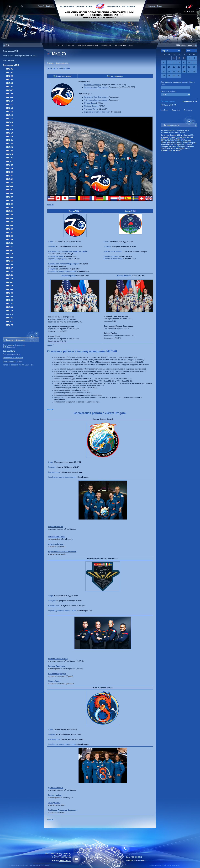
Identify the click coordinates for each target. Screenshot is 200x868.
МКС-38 (10, 200)
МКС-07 (10, 90)
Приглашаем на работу (13, 361)
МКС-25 (10, 154)
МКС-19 (10, 133)
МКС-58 (10, 272)
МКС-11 (10, 104)
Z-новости (188, 110)
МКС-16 (10, 122)
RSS (178, 45)
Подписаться (188, 101)
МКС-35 (10, 190)
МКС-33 (10, 183)
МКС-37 (10, 197)
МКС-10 (10, 101)
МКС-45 (10, 225)
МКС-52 (10, 250)
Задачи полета (63, 63)
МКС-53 (10, 254)
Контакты (152, 6)
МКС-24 (10, 151)
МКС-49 (10, 240)
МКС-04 (10, 80)
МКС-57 (10, 268)
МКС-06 (10, 87)
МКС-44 (10, 222)
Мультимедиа (120, 45)
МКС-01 (10, 69)
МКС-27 (10, 161)
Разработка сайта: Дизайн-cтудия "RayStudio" (164, 865)
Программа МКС (11, 51)
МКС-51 (10, 247)
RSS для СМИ (167, 105)
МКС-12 (10, 108)
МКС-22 (10, 144)
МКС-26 (10, 158)
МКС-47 (10, 232)
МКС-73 (10, 325)
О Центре (60, 45)
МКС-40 (10, 208)
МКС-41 (10, 211)
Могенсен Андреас (92, 85)
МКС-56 (10, 264)
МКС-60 (10, 279)
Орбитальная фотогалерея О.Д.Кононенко (14, 346)
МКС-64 (10, 293)
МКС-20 (10, 136)
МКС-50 (10, 243)
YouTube (165, 110)
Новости (70, 45)
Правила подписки (168, 101)
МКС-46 (10, 229)
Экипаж (50, 63)
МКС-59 (10, 275)
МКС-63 (10, 289)
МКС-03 (10, 76)
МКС (131, 45)
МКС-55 (10, 261)
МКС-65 (10, 296)
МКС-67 (10, 304)
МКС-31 (10, 176)
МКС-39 (10, 204)
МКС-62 (10, 286)
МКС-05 (10, 83)
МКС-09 (10, 97)
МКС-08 (10, 94)
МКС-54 (10, 257)
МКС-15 (10, 119)
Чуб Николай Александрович (96, 100)
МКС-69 (10, 311)
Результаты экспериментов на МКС (20, 56)
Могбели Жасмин (91, 106)
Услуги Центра (9, 351)
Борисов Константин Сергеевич (97, 112)
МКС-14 (10, 115)
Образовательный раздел (88, 45)
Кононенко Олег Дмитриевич (96, 87)
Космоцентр (106, 45)
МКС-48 (10, 236)
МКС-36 (10, 193)
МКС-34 (10, 186)
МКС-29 (10, 168)
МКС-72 (10, 321)
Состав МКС (9, 60)
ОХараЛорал (90, 103)
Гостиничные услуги (11, 354)
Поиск (159, 6)
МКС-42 (10, 215)
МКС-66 (10, 300)
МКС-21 (10, 140)
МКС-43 (10, 218)
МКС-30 (10, 172)
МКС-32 (10, 179)
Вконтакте (176, 110)
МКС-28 (10, 165)
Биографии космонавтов (13, 358)
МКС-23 (10, 147)
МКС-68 (10, 307)
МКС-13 (10, 112)
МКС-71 (10, 318)
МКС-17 (10, 126)
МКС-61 (10, 282)
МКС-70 (10, 314)
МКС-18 (10, 129)
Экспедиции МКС (11, 65)
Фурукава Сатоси (92, 109)
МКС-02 (10, 72)
